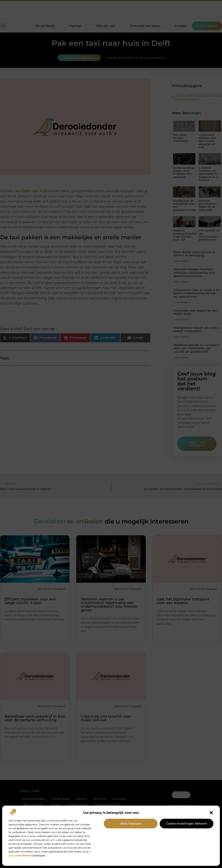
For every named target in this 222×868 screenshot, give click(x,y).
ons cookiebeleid (20, 855)
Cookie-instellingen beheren (187, 823)
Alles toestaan (131, 823)
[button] (211, 813)
